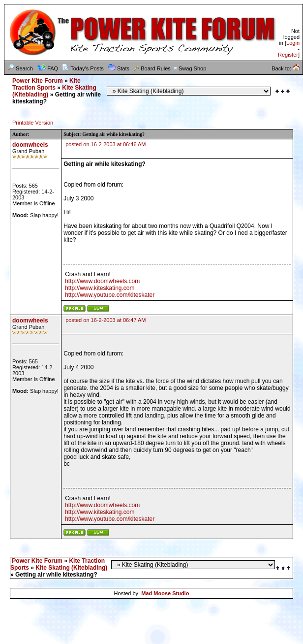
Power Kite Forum (38, 81)
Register (288, 55)
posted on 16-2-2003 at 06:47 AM (106, 320)
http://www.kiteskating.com (100, 288)
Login (293, 43)
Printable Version (33, 123)
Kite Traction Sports (46, 84)
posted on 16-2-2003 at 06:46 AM (106, 144)
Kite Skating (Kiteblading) (71, 568)
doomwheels (30, 145)
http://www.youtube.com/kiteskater (110, 295)
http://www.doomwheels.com (102, 281)
